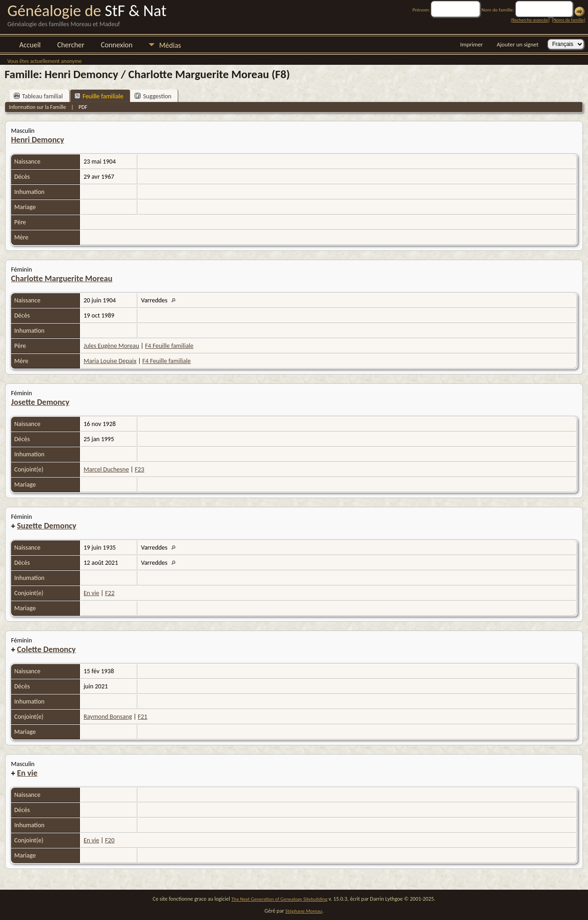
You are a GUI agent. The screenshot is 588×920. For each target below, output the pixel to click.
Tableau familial (38, 96)
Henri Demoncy (37, 140)
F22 (110, 593)
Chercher (71, 45)
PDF (83, 107)
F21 (143, 717)
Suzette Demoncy (47, 526)
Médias (170, 45)
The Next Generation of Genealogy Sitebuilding (280, 899)
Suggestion (153, 96)
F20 (110, 840)
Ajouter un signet (517, 44)
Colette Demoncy (46, 649)
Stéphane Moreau (304, 911)
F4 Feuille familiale (169, 346)
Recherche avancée (530, 20)
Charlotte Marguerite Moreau (62, 278)
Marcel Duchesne (106, 469)
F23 (139, 469)
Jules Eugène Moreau (111, 346)
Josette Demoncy (40, 402)
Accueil (30, 45)
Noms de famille (569, 20)
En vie (91, 593)
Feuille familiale (99, 96)
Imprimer (472, 44)
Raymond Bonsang (108, 717)
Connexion (116, 45)
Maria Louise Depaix (110, 361)
